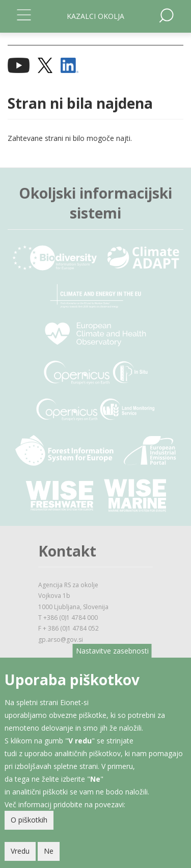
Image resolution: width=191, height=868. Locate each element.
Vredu (20, 856)
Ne (49, 856)
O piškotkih (29, 825)
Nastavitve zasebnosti (112, 655)
